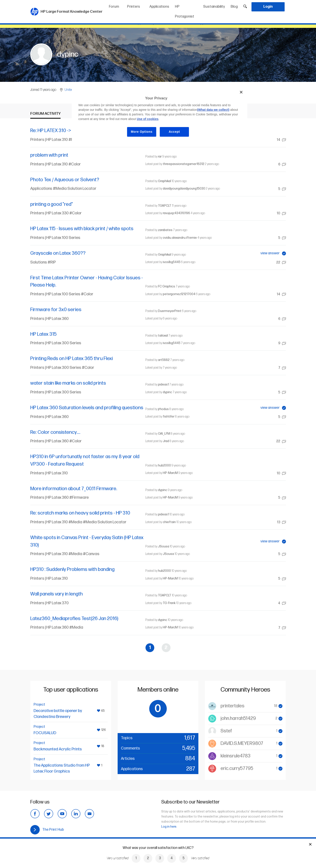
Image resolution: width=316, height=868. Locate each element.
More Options (142, 132)
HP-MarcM (170, 473)
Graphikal (164, 181)
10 (281, 213)
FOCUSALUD (45, 733)
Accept (174, 132)
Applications (159, 7)
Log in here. (169, 827)
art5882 (164, 360)
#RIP (52, 262)
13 (281, 522)
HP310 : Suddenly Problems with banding (72, 569)
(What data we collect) (213, 110)
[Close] (241, 92)
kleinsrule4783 (235, 756)
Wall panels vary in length (57, 594)
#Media (75, 522)
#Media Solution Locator (75, 189)
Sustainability (214, 7)
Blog (234, 7)
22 (281, 263)
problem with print (49, 155)
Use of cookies (148, 119)
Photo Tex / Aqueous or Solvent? (65, 180)
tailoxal (163, 336)
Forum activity (45, 114)
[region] (160, 115)
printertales (233, 706)
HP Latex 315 (43, 334)
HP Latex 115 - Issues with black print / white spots (82, 229)
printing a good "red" (52, 204)
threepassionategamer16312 (184, 164)
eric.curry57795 (237, 768)
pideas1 (163, 385)
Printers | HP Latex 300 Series (56, 343)
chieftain (169, 522)
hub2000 (164, 465)
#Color (75, 164)
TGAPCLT (165, 206)
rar (160, 157)
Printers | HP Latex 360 (49, 319)
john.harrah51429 (238, 718)
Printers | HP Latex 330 (50, 213)
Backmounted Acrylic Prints (58, 749)
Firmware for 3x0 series (56, 310)
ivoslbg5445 (172, 262)
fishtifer (169, 417)
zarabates (165, 230)
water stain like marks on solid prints (68, 383)
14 (281, 140)
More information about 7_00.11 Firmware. (74, 489)
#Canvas (91, 554)
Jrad (166, 441)
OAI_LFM (164, 434)
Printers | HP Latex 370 (49, 603)
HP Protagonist (185, 12)
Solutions (39, 262)
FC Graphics (167, 286)
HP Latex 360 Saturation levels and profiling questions (87, 408)
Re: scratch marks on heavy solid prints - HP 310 (80, 513)
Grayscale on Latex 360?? (58, 253)
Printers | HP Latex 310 (49, 140)
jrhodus (163, 409)
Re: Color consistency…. (55, 432)
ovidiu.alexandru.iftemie (180, 238)
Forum (114, 7)
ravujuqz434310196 (176, 213)
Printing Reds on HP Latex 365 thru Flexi (72, 359)
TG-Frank (169, 603)
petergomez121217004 (179, 294)
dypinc (167, 392)
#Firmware (79, 498)
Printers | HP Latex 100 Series (55, 238)
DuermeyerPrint (170, 311)
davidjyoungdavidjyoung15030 (184, 189)
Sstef (226, 731)
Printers (134, 7)
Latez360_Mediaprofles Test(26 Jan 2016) (74, 619)
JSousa (164, 546)
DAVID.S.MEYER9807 (242, 743)
